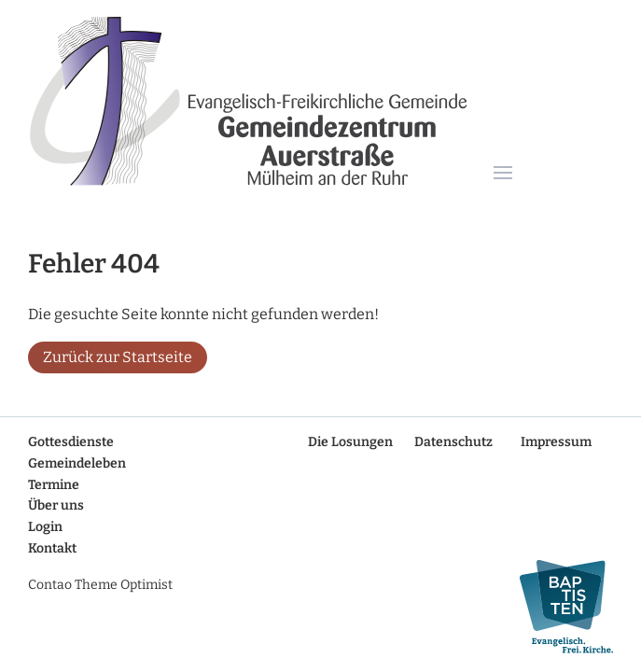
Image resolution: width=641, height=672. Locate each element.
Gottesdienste (71, 442)
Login (45, 527)
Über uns (56, 505)
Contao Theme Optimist (100, 585)
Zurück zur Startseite (118, 357)
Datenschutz (453, 442)
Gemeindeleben (77, 463)
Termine (54, 485)
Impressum (556, 442)
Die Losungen (350, 442)
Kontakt (52, 548)
